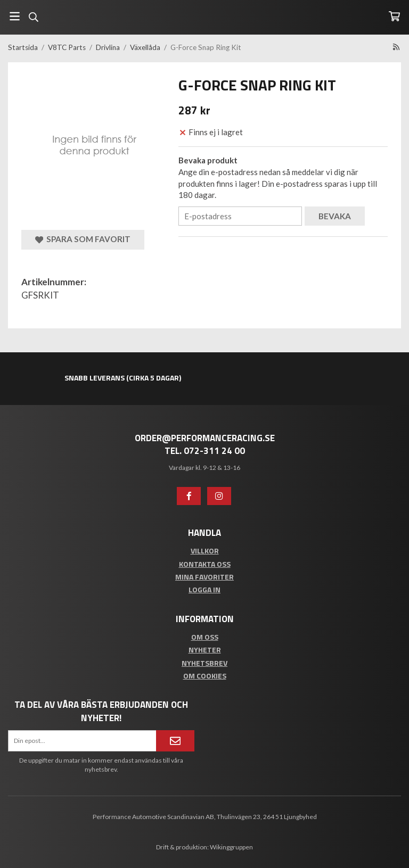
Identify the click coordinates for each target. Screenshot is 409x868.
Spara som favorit (83, 239)
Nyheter (205, 650)
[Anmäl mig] (175, 741)
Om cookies (205, 676)
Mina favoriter (204, 577)
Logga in (204, 589)
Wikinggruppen (231, 847)
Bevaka (335, 216)
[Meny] (15, 16)
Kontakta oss (205, 564)
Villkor (205, 551)
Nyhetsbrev (204, 663)
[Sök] (33, 17)
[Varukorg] (394, 16)
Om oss (205, 637)
